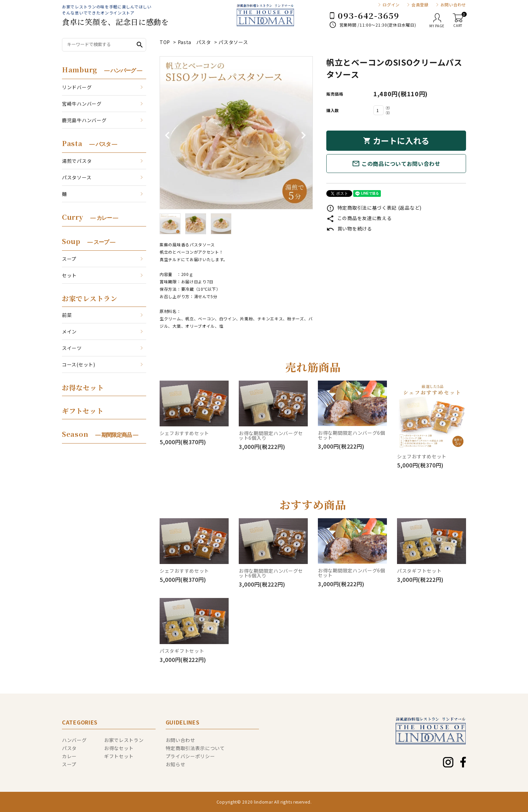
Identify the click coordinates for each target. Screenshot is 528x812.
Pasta (89, 143)
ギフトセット (83, 411)
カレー (69, 756)
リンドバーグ (77, 87)
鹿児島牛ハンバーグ (84, 120)
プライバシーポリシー (190, 756)
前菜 (67, 315)
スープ (69, 259)
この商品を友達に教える (359, 218)
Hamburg (102, 69)
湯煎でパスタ (77, 161)
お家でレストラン (90, 298)
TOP (165, 42)
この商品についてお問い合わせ (396, 164)
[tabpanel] (236, 133)
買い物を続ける (349, 228)
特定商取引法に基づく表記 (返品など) (374, 208)
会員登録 (420, 5)
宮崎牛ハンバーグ (82, 104)
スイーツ (72, 348)
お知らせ (176, 764)
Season (100, 434)
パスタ (69, 748)
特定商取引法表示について (195, 748)
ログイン (391, 5)
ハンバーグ (74, 740)
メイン (69, 331)
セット (69, 275)
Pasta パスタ (194, 42)
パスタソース (233, 42)
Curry (90, 217)
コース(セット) (79, 364)
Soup (88, 241)
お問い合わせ (453, 5)
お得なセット (83, 387)
